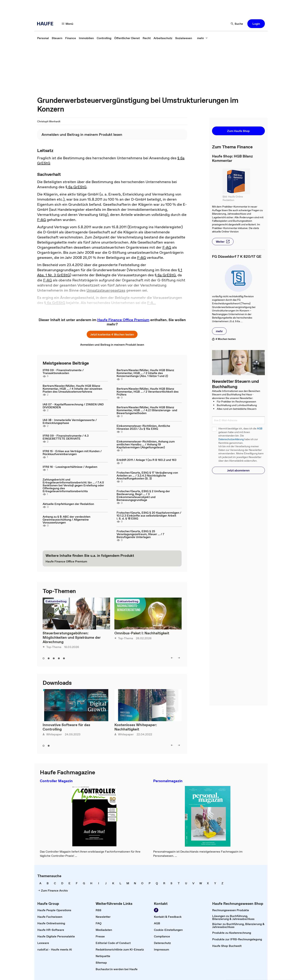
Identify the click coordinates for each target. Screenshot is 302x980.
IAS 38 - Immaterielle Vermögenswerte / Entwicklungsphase (70, 421)
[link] (43, 38)
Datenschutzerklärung (231, 439)
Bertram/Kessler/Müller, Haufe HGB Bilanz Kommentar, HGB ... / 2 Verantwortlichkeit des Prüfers (148, 392)
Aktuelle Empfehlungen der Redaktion (68, 504)
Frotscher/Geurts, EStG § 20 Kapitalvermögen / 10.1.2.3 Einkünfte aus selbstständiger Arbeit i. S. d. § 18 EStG (149, 515)
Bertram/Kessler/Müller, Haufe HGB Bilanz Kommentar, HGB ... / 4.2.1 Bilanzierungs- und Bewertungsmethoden (147, 410)
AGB (260, 429)
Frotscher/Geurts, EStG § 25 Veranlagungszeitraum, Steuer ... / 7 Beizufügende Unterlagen (140, 534)
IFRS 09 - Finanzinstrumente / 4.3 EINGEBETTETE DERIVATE (66, 437)
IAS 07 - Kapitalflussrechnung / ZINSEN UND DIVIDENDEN (73, 406)
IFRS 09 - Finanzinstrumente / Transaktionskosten (63, 372)
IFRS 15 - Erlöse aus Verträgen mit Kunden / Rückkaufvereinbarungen (72, 453)
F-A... (152, 303)
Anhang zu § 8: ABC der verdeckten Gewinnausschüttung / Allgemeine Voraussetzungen (66, 519)
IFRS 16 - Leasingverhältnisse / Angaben (70, 467)
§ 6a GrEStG (76, 187)
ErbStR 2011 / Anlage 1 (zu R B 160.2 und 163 (146, 460)
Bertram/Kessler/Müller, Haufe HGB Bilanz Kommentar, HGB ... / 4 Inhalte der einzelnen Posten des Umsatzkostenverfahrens (72, 389)
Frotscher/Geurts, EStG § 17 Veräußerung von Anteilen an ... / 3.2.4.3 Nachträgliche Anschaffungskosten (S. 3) (147, 475)
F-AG (42, 220)
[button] (68, 24)
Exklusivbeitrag (56, 601)
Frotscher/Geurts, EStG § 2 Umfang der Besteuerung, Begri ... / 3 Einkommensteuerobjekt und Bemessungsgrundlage (143, 495)
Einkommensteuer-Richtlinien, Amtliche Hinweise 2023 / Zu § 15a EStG (143, 427)
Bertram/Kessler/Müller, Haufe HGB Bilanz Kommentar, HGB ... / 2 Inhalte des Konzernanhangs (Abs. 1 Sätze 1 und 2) (145, 373)
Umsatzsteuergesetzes (106, 290)
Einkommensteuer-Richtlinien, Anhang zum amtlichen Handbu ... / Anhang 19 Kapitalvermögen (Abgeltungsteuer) (146, 444)
